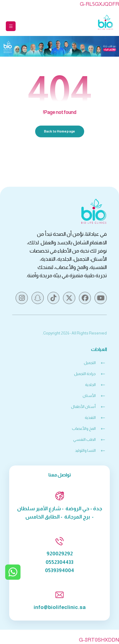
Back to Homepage (60, 131)
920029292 (60, 554)
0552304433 (60, 562)
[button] (11, 26)
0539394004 (60, 570)
